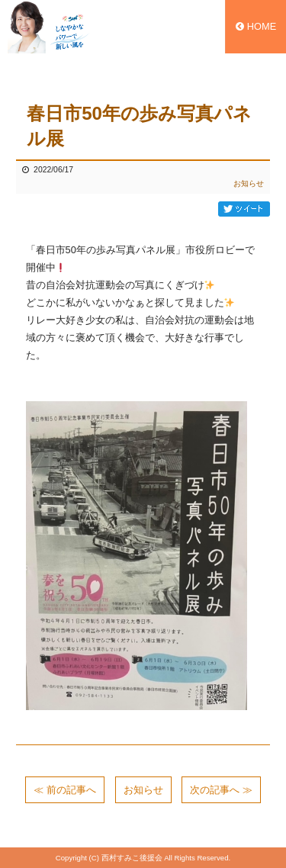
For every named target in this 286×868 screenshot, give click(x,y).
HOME (256, 26)
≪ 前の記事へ (65, 790)
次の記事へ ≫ (221, 790)
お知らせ (249, 183)
